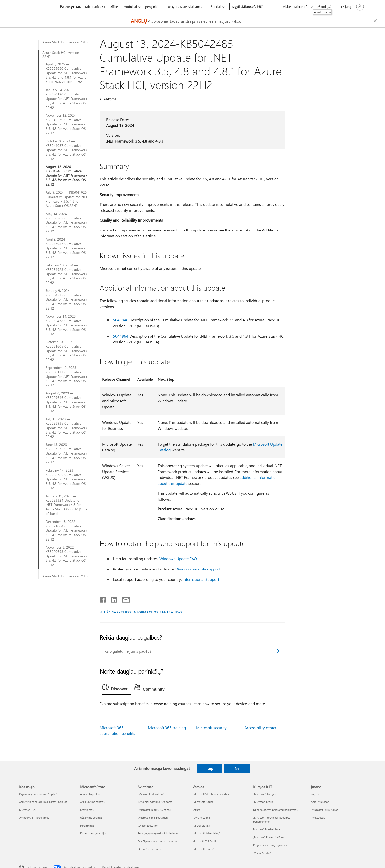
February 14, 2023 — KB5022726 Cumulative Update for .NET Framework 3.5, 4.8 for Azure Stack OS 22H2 (66, 479)
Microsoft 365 (95, 7)
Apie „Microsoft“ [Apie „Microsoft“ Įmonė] (321, 802)
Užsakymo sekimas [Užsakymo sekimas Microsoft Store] (91, 818)
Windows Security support (198, 569)
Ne (237, 768)
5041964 (121, 336)
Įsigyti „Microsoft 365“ (252, 7)
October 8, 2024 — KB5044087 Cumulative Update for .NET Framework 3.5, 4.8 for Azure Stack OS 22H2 (66, 150)
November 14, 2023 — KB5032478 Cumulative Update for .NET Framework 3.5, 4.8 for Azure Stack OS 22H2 (66, 325)
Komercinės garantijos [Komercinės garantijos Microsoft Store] (93, 833)
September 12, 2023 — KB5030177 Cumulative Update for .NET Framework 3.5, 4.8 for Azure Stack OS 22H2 (66, 377)
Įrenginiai (155, 7)
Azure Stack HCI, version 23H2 (65, 42)
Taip (210, 768)
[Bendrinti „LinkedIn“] (112, 599)
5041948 (121, 320)
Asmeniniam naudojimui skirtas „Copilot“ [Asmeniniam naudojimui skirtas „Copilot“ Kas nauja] (43, 802)
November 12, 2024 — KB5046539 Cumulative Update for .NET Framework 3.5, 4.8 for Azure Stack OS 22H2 (66, 124)
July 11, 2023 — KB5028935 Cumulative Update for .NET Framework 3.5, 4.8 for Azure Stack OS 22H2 (66, 428)
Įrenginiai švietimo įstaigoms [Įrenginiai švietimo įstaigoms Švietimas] (155, 802)
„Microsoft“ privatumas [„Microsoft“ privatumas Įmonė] (324, 810)
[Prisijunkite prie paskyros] (351, 7)
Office (115, 7)
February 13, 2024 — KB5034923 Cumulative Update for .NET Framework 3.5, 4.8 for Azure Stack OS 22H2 (66, 274)
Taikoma (110, 99)
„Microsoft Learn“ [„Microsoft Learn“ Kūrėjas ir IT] (263, 802)
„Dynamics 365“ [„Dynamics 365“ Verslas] (202, 818)
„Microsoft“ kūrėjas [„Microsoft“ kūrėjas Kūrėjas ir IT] (264, 794)
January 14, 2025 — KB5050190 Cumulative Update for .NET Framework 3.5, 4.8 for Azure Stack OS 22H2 (66, 99)
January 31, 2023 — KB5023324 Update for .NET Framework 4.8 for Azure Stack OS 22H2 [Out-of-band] (66, 505)
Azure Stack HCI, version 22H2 (61, 55)
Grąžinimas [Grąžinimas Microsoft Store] (87, 810)
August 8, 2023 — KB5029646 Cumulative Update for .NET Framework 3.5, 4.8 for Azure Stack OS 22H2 (66, 402)
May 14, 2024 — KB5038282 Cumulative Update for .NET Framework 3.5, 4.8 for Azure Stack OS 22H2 (66, 223)
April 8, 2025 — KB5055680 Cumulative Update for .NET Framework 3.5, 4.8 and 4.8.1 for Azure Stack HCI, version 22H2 (66, 73)
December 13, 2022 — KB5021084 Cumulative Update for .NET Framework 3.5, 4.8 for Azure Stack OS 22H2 (66, 530)
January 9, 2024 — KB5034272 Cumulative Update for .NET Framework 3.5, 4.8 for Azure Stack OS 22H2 (66, 299)
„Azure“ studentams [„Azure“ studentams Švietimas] (150, 849)
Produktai (132, 7)
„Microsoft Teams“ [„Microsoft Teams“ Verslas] (203, 849)
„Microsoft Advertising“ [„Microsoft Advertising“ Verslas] (206, 833)
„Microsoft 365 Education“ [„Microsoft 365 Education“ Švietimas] (153, 818)
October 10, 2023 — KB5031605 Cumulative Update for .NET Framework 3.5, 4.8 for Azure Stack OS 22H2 (66, 351)
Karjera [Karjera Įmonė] (315, 794)
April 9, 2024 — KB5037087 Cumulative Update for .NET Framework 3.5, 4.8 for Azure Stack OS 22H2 (66, 248)
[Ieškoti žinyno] (324, 6)
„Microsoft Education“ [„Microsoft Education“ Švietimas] (151, 794)
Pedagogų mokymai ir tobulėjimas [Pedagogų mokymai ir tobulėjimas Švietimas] (158, 833)
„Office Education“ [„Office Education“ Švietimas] (148, 825)
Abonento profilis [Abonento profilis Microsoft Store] (90, 794)
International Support (201, 579)
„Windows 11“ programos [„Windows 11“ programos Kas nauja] (34, 818)
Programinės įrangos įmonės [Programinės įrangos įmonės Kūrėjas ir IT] (270, 845)
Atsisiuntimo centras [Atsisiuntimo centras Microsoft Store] (92, 802)
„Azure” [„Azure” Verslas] (197, 810)
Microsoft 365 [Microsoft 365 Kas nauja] (27, 810)
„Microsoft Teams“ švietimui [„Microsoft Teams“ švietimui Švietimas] (154, 810)
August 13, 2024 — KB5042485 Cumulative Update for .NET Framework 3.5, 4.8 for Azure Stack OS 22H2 (66, 176)
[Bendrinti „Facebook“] (103, 599)
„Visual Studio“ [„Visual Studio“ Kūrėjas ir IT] (262, 853)
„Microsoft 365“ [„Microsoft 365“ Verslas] (202, 825)
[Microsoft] (36, 7)
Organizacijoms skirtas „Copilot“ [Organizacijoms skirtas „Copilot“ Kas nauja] (38, 794)
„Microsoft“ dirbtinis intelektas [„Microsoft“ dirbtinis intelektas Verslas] (211, 794)
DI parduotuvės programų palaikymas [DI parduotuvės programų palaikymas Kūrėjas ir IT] (275, 810)
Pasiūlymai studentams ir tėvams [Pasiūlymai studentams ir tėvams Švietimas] (157, 841)
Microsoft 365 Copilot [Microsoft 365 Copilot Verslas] (205, 841)
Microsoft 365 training (167, 727)
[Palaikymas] (70, 7)
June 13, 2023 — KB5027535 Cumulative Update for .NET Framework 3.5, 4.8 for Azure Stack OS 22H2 (66, 453)
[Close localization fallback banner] (376, 21)
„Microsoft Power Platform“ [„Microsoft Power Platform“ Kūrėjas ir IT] (269, 837)
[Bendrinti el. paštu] (124, 599)
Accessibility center (260, 727)
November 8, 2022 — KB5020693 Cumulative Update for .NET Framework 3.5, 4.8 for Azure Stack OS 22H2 (66, 556)
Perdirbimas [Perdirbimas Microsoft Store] (87, 825)
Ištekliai (220, 7)
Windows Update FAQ (178, 559)
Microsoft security (211, 727)
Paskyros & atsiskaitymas (188, 7)
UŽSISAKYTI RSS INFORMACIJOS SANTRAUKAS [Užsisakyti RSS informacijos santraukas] (143, 612)
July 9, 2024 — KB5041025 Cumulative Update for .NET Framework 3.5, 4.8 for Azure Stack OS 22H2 (67, 199)
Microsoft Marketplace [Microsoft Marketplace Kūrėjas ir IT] (267, 829)
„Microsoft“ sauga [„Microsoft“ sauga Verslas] (203, 802)
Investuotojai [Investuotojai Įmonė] (319, 818)
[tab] (116, 688)
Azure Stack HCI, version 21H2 (65, 576)
